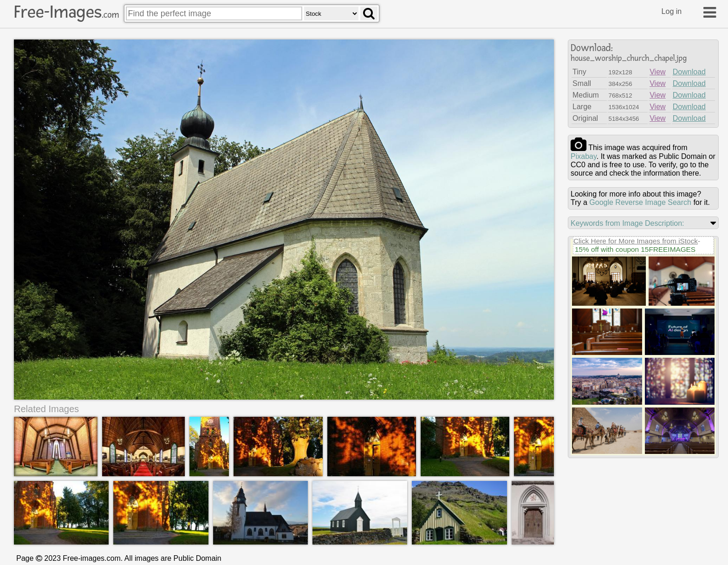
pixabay (584, 156)
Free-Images (66, 12)
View (657, 72)
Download (689, 72)
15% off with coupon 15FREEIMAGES (635, 249)
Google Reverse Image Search (640, 202)
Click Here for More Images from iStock (636, 241)
